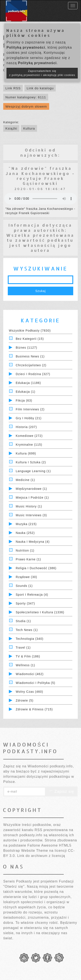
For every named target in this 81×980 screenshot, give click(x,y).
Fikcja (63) (24, 400)
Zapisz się (61, 791)
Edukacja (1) (26, 392)
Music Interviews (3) (31, 515)
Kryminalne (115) (29, 445)
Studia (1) (23, 621)
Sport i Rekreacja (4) (32, 595)
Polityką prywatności (26, 47)
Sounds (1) (24, 586)
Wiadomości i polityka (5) (36, 683)
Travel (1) (23, 648)
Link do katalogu (40, 88)
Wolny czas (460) (29, 692)
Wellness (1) (25, 665)
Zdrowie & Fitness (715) (34, 709)
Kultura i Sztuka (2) (31, 462)
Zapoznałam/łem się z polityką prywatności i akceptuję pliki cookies (42, 73)
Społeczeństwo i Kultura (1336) (40, 612)
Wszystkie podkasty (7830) (30, 331)
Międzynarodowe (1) (31, 489)
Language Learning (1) (33, 471)
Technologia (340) (30, 639)
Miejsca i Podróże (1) (32, 498)
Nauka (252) (25, 533)
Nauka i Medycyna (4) (33, 542)
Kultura (29, 128)
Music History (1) (29, 506)
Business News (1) (30, 356)
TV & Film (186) (28, 656)
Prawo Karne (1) (28, 559)
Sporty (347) (25, 603)
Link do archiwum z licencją (41, 856)
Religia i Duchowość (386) (36, 568)
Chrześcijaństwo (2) (31, 365)
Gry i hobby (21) (29, 418)
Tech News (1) (27, 630)
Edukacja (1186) (28, 383)
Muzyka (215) (26, 524)
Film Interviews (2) (30, 409)
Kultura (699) (26, 453)
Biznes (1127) (26, 348)
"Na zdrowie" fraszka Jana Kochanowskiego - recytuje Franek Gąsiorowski (40, 176)
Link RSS (13, 88)
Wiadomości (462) (30, 674)
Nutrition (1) (25, 550)
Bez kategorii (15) (30, 339)
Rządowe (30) (26, 577)
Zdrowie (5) (25, 700)
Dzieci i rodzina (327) (33, 374)
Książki (11, 128)
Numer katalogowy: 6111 (26, 97)
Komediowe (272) (29, 436)
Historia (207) (26, 427)
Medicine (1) (25, 480)
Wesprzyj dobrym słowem (26, 106)
